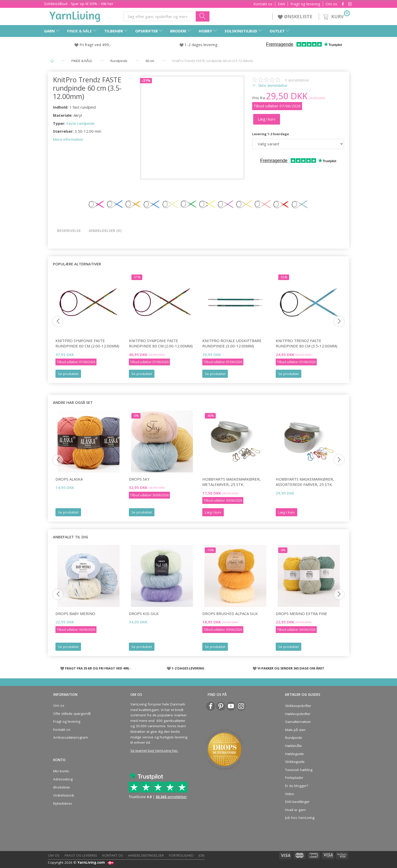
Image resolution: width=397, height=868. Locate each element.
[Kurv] (336, 16)
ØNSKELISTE (296, 16)
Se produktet (68, 374)
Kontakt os (263, 4)
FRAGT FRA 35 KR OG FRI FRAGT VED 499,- (98, 668)
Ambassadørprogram (71, 737)
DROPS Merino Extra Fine (301, 614)
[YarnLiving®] (75, 15)
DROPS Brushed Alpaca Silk (230, 614)
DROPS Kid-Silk (144, 614)
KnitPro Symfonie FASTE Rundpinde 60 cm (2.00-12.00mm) (87, 343)
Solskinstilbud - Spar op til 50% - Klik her (79, 4)
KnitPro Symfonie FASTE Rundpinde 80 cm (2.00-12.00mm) (161, 343)
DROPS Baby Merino (75, 614)
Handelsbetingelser (146, 855)
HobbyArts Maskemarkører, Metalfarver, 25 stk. (231, 482)
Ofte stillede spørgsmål (72, 714)
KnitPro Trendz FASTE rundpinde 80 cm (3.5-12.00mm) (306, 343)
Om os (331, 4)
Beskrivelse (69, 230)
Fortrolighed (181, 855)
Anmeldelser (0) (105, 230)
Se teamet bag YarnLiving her (154, 751)
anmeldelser (297, 80)
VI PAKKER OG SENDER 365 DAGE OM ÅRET (291, 668)
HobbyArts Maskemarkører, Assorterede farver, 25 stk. (305, 482)
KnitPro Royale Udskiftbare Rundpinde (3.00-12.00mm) (232, 343)
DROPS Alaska (69, 479)
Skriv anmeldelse (272, 85)
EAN (281, 4)
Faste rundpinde (81, 123)
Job (202, 855)
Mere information (68, 139)
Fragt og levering (305, 4)
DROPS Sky (139, 479)
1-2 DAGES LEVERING (188, 668)
